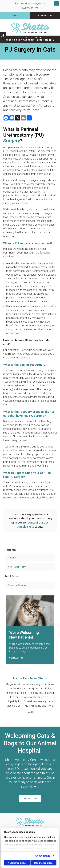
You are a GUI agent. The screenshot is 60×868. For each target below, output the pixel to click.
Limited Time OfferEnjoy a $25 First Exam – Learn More (29, 39)
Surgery (12, 141)
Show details (43, 856)
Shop (15, 15)
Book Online (45, 15)
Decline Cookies (43, 863)
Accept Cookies (17, 863)
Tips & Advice (12, 576)
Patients (12, 558)
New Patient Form (17, 567)
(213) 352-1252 (31, 8)
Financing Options (17, 585)
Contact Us (30, 798)
